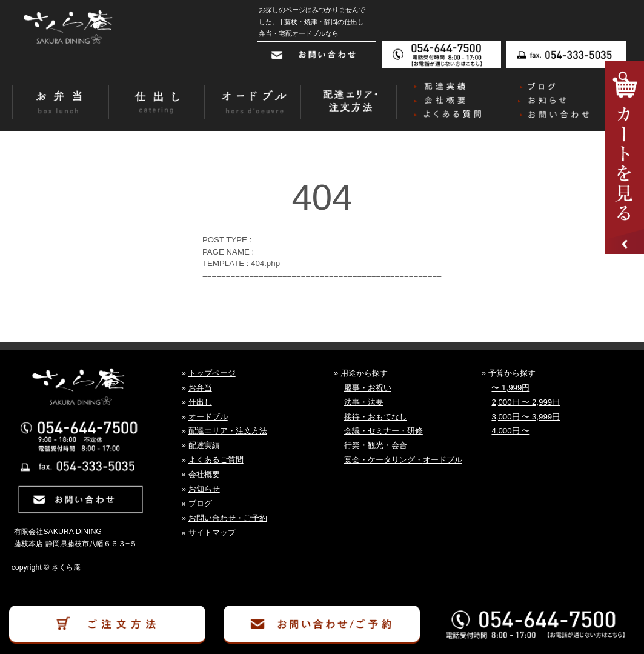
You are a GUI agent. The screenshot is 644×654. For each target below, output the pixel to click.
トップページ (212, 373)
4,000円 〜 (510, 431)
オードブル (208, 417)
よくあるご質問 (216, 460)
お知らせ (204, 489)
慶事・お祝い (368, 388)
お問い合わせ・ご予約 (228, 518)
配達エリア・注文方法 (228, 431)
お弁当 (200, 388)
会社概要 (204, 474)
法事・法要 (364, 402)
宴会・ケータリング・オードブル (403, 460)
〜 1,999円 (510, 388)
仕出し (200, 402)
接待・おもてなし (376, 417)
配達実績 (204, 445)
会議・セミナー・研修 (383, 431)
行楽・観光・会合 (376, 445)
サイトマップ (212, 532)
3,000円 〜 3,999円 (526, 417)
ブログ (200, 503)
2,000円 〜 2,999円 (526, 402)
